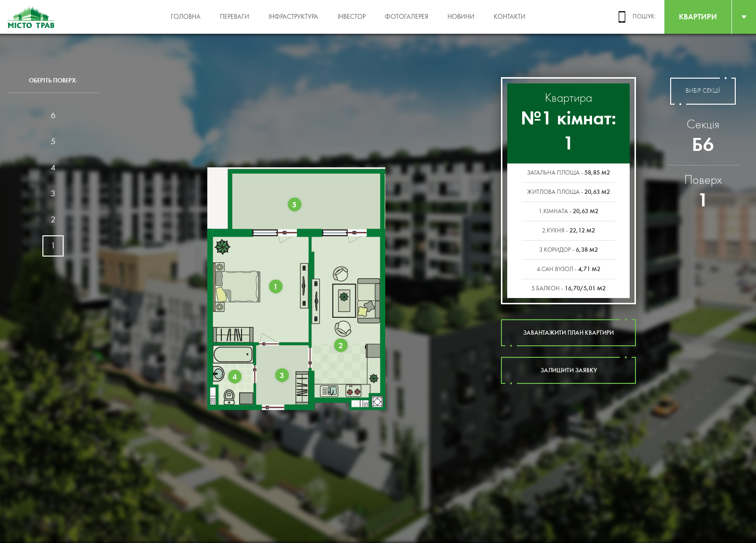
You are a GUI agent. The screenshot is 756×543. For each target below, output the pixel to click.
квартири (698, 17)
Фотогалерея (406, 17)
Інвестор (351, 17)
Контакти (510, 17)
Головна (186, 17)
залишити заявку (568, 370)
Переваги (235, 17)
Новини (461, 17)
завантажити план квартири (568, 333)
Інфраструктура (293, 17)
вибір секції (703, 91)
